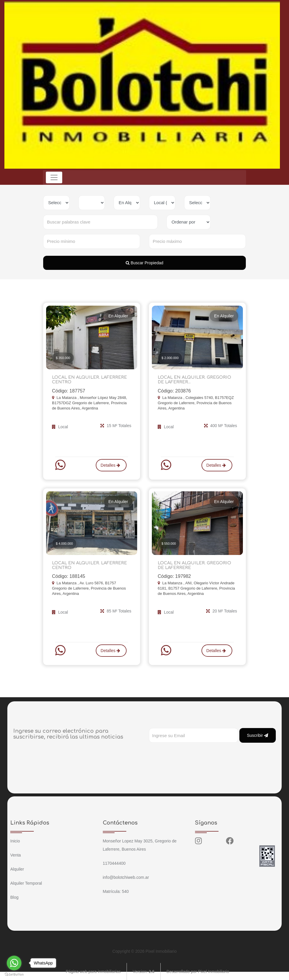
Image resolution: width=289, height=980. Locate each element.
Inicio (15, 840)
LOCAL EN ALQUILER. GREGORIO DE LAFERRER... (197, 380)
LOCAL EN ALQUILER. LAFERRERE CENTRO (88, 380)
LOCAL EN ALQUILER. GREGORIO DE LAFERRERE (197, 565)
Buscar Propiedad (144, 263)
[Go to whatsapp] (14, 963)
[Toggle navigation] (54, 177)
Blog (14, 897)
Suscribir (258, 735)
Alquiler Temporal (26, 883)
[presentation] (194, 754)
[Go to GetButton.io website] (14, 974)
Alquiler (17, 869)
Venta (16, 854)
